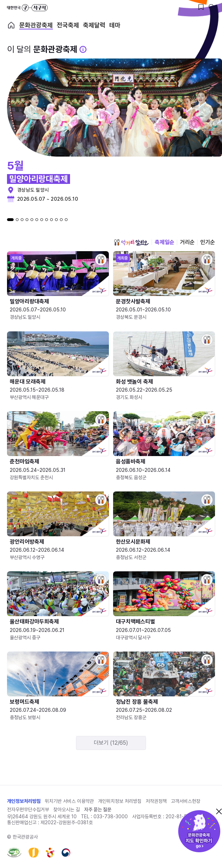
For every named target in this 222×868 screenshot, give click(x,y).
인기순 (208, 242)
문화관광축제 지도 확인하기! (199, 831)
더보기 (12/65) (111, 743)
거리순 (187, 242)
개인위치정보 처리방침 (120, 801)
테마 (115, 25)
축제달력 (94, 25)
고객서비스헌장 (186, 801)
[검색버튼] (211, 7)
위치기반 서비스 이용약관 (69, 801)
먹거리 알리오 (131, 242)
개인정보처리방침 (24, 801)
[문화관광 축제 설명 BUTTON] (83, 49)
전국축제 (68, 25)
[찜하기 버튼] (201, 7)
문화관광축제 (36, 25)
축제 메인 (11, 25)
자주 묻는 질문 (98, 810)
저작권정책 (156, 801)
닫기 (219, 811)
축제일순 (165, 242)
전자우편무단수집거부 (28, 810)
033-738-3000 (111, 817)
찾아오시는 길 (67, 810)
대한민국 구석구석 (27, 8)
